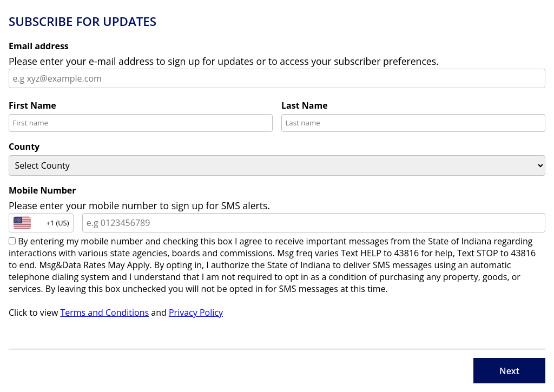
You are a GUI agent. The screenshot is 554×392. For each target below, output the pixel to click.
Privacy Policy (196, 313)
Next (509, 371)
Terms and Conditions (104, 313)
